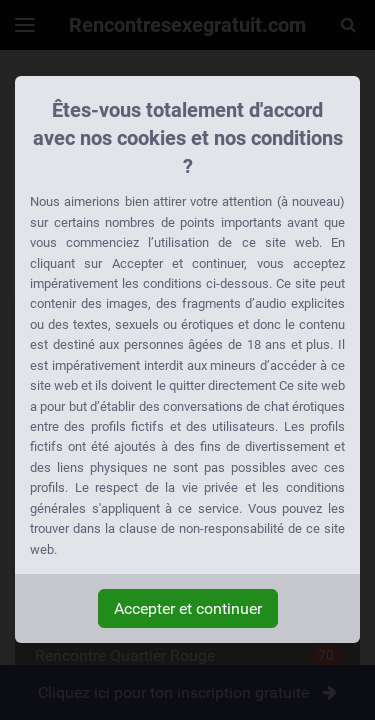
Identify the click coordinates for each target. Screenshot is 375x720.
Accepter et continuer (188, 608)
